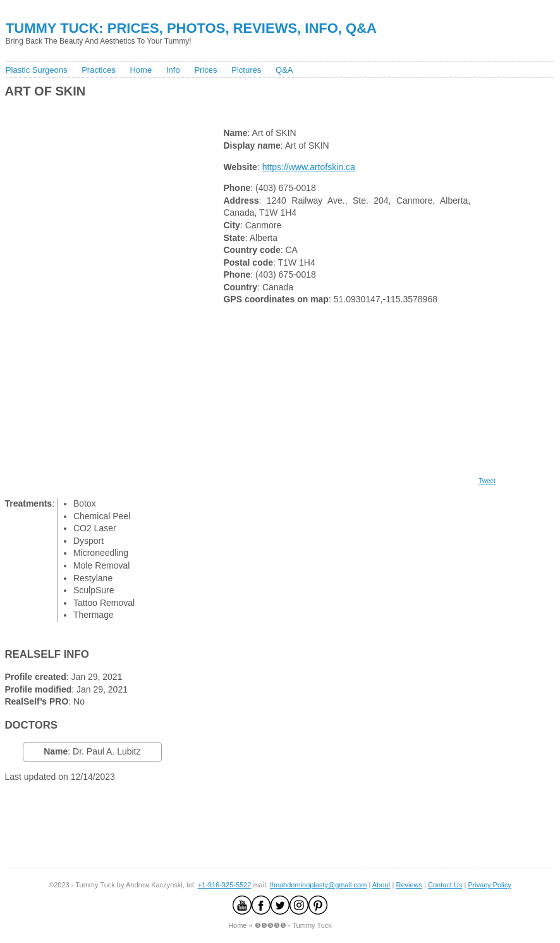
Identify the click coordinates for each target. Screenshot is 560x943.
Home (141, 70)
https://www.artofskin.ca (309, 167)
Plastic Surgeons (37, 70)
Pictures (246, 70)
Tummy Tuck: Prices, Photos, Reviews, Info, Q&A (191, 28)
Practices (98, 70)
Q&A (284, 70)
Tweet (487, 481)
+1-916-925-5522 (225, 885)
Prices (205, 70)
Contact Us (445, 885)
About (381, 885)
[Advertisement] (233, 110)
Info (173, 70)
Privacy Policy (489, 885)
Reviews (409, 885)
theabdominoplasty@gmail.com (319, 885)
